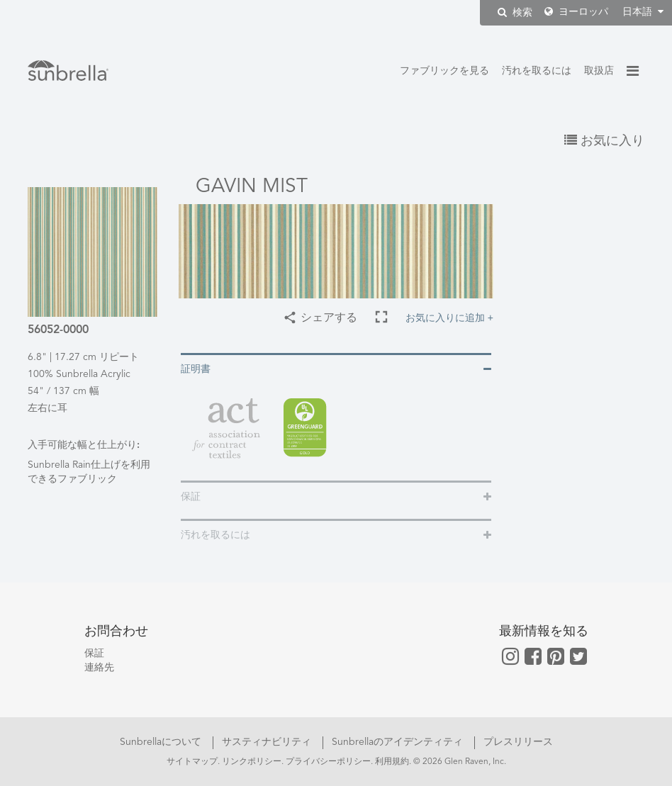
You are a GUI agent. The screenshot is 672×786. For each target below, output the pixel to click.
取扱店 (599, 71)
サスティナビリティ (268, 742)
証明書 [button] (196, 369)
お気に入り (604, 141)
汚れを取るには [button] (215, 535)
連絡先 (99, 668)
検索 (515, 12)
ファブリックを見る (444, 71)
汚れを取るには (537, 71)
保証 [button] (191, 497)
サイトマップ (192, 762)
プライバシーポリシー (328, 762)
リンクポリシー (252, 762)
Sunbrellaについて (162, 742)
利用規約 (392, 762)
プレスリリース (518, 742)
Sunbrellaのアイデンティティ (399, 742)
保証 (94, 653)
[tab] (336, 368)
